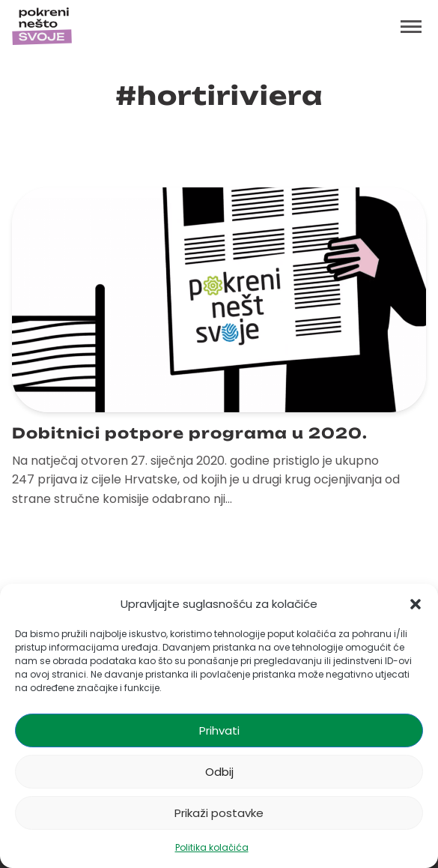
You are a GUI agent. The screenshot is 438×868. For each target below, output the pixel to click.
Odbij (219, 772)
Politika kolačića (212, 847)
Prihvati (219, 730)
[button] (416, 604)
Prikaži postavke (219, 813)
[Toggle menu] (411, 26)
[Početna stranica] (42, 26)
